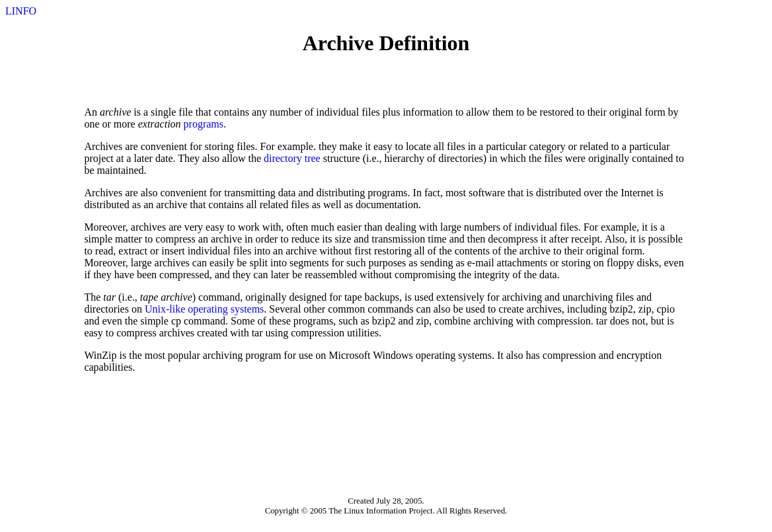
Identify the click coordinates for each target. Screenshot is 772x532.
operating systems (226, 309)
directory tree (292, 158)
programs (204, 124)
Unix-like (165, 309)
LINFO (21, 11)
